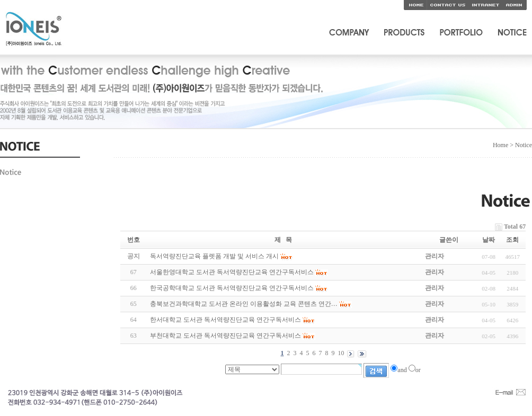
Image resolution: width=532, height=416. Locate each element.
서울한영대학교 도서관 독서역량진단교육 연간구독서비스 (232, 272)
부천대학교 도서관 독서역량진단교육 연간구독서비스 (225, 336)
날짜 (489, 240)
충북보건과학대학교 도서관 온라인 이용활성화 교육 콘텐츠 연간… (244, 304)
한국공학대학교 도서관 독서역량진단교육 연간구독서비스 (232, 288)
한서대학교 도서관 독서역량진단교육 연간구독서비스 (225, 320)
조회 (512, 240)
